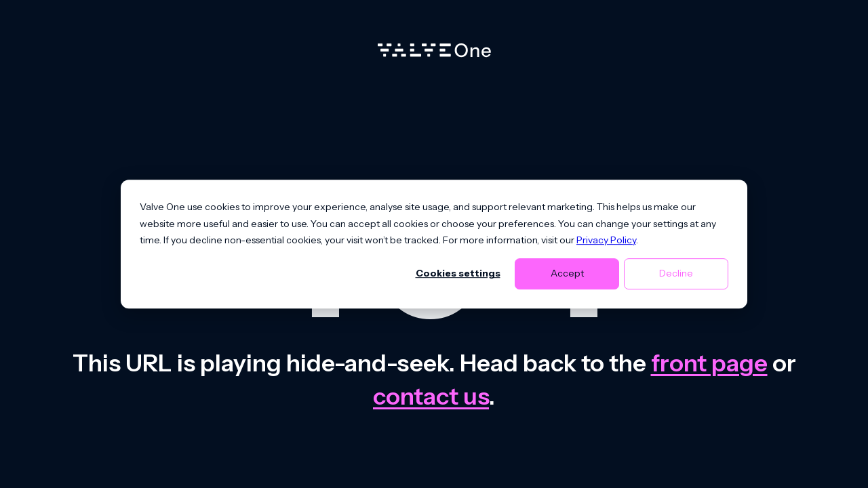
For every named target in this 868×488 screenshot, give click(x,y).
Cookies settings (458, 274)
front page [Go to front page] (709, 363)
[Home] (434, 54)
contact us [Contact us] (431, 396)
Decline (676, 274)
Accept (567, 274)
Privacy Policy (606, 240)
